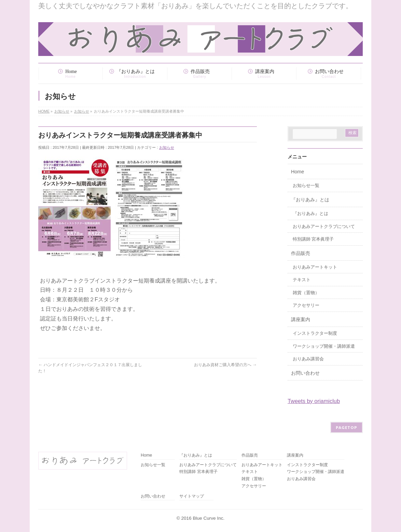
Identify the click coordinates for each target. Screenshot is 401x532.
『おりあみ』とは (310, 200)
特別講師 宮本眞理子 (313, 239)
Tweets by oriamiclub (314, 401)
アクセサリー (306, 305)
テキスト (302, 280)
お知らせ (167, 147)
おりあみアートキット (315, 267)
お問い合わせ (305, 373)
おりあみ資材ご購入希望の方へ (225, 365)
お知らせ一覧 (306, 186)
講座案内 (301, 319)
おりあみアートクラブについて (324, 227)
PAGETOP (347, 427)
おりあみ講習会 (308, 359)
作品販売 (301, 253)
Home (298, 172)
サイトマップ (192, 496)
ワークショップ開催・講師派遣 (324, 346)
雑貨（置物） (306, 293)
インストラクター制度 (315, 333)
